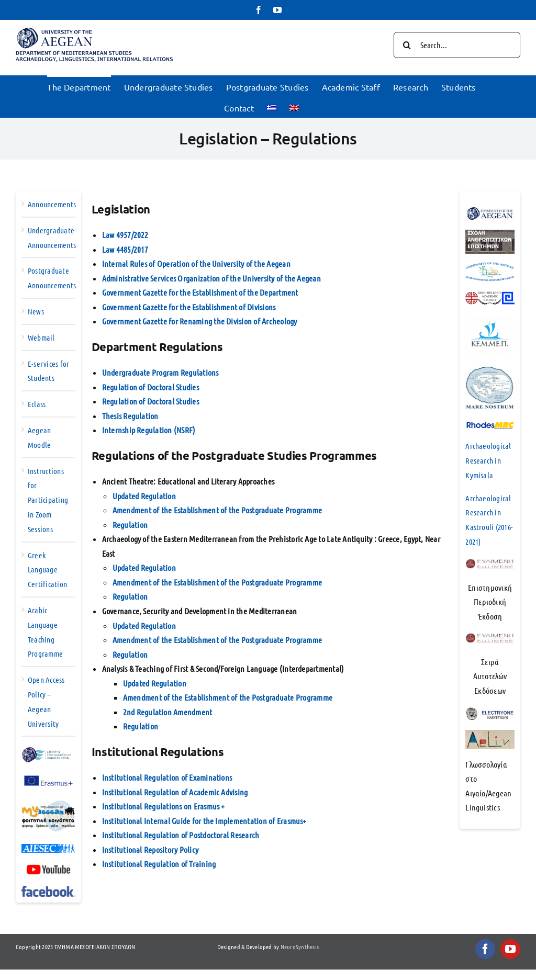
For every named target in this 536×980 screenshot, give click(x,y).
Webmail (41, 337)
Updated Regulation (144, 496)
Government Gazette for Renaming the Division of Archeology (200, 321)
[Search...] (457, 45)
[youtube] (510, 949)
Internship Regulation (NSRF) (149, 430)
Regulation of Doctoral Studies (150, 387)
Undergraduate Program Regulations (160, 372)
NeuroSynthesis (300, 947)
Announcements (52, 204)
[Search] (407, 45)
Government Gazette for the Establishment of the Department (200, 292)
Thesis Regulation (130, 416)
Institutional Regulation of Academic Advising (175, 792)
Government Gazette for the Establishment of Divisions (189, 307)
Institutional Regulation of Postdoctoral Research (181, 835)
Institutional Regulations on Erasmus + (164, 806)
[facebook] (485, 949)
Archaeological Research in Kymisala (488, 460)
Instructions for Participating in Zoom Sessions (48, 500)
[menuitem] (272, 107)
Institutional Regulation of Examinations (167, 777)
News (36, 311)
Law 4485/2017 (125, 249)
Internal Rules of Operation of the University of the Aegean (196, 263)
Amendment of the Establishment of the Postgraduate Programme (217, 510)
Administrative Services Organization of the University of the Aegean (211, 278)
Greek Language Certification (47, 570)
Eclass (37, 404)
